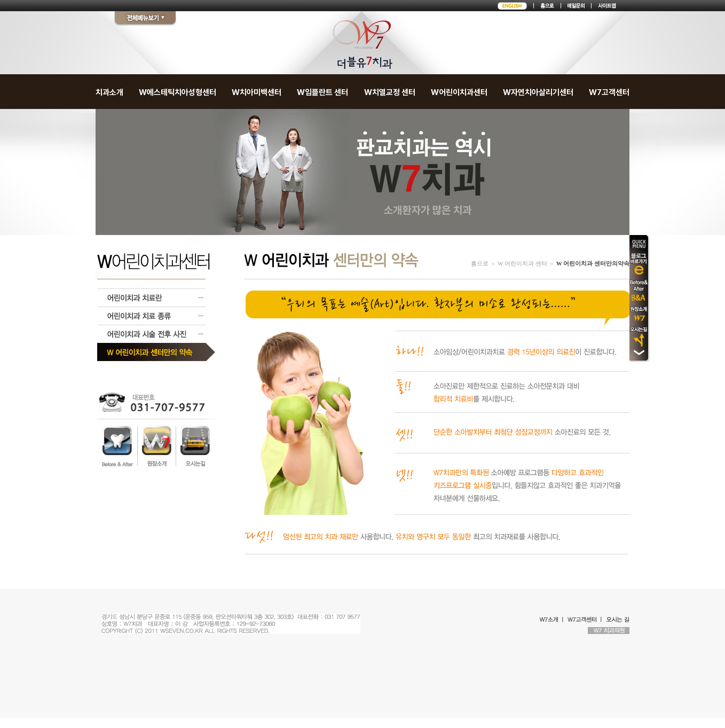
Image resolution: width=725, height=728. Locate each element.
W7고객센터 (609, 92)
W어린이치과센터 (459, 92)
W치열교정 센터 (390, 92)
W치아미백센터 (257, 92)
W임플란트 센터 (322, 92)
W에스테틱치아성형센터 (178, 92)
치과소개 (109, 92)
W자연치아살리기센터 (538, 92)
